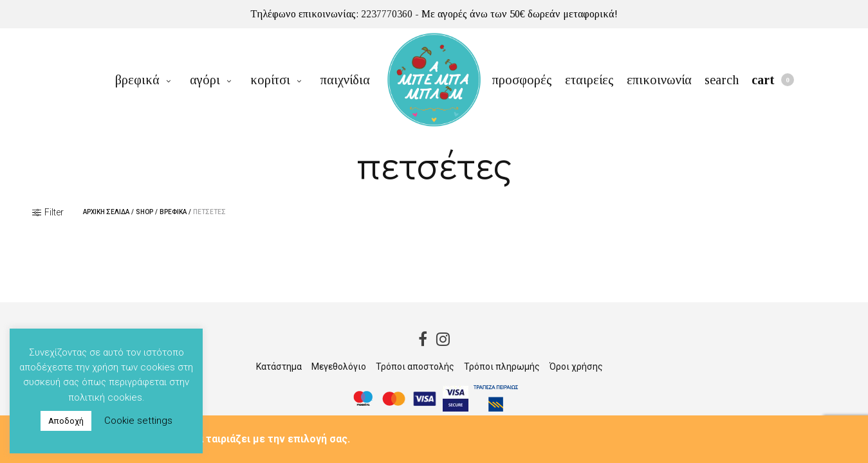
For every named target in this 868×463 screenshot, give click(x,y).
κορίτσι (270, 80)
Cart (773, 80)
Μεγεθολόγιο (339, 367)
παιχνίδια (345, 80)
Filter (48, 212)
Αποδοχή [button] (66, 421)
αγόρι (205, 80)
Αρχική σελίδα (106, 212)
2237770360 (387, 14)
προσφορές (522, 80)
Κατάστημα (279, 367)
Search (722, 80)
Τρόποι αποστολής (415, 367)
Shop (144, 212)
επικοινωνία (659, 80)
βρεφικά (137, 80)
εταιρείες (589, 80)
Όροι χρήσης (576, 367)
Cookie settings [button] (138, 421)
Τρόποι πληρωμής (502, 367)
